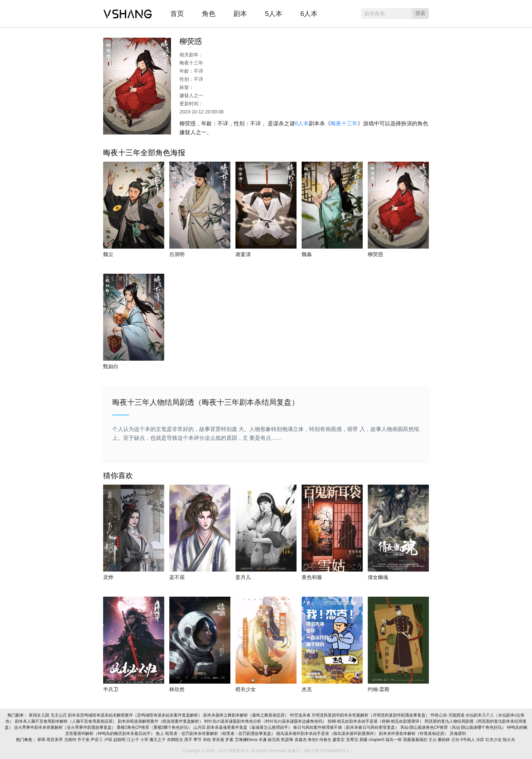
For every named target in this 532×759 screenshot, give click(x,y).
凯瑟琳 (288, 740)
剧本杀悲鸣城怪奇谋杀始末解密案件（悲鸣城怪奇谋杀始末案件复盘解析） (136, 715)
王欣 (456, 740)
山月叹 (200, 727)
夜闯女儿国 (40, 715)
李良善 (219, 740)
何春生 (326, 740)
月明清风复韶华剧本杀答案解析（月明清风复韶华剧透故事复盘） (371, 715)
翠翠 (42, 740)
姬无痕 (274, 740)
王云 (433, 740)
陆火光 (509, 740)
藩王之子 (158, 740)
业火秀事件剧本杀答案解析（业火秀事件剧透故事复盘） (65, 727)
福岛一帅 (394, 740)
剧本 (240, 14)
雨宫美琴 (55, 740)
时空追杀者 (301, 715)
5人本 (274, 14)
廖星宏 (339, 740)
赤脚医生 (176, 740)
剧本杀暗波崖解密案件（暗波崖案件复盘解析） (161, 721)
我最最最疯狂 (416, 740)
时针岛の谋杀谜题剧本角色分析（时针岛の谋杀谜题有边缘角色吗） (266, 721)
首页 (177, 14)
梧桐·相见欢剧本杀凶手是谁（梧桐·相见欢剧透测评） (376, 721)
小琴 (145, 740)
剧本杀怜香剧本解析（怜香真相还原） (414, 734)
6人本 (309, 14)
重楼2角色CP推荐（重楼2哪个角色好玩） (155, 727)
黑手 (189, 740)
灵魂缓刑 (458, 734)
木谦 (263, 740)
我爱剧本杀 (128, 12)
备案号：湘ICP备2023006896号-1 (318, 751)
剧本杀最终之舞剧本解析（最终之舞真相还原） (246, 715)
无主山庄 (59, 715)
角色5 (313, 740)
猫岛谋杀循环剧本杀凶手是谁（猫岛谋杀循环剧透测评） (328, 734)
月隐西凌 (457, 715)
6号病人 (468, 740)
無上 (160, 734)
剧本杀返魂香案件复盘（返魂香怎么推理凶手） (250, 727)
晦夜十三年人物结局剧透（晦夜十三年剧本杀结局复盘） (206, 402)
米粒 (207, 740)
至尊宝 (353, 740)
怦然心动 (439, 715)
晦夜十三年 (344, 123)
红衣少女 (494, 740)
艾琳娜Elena (247, 740)
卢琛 (109, 740)
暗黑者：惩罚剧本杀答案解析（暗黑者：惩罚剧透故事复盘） (221, 734)
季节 (198, 740)
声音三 (97, 740)
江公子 (134, 740)
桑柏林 (444, 740)
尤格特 (71, 740)
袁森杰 (301, 740)
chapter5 (377, 740)
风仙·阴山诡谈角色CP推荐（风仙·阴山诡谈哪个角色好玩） (454, 727)
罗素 (230, 740)
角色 (209, 14)
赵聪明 (120, 740)
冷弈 (481, 740)
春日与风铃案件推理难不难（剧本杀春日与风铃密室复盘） (347, 727)
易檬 (364, 740)
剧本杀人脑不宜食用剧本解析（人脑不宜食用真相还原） (66, 721)
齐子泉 (84, 740)
